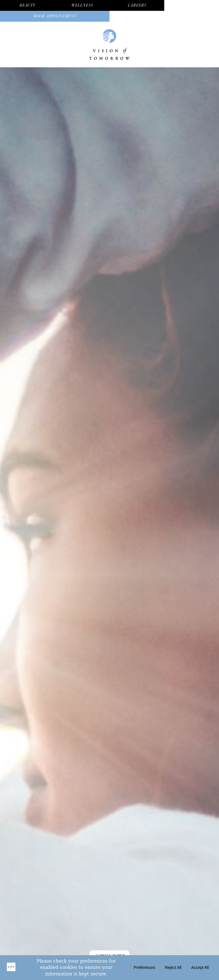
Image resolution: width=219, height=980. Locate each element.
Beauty (28, 5)
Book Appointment (55, 16)
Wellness (82, 5)
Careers (137, 5)
